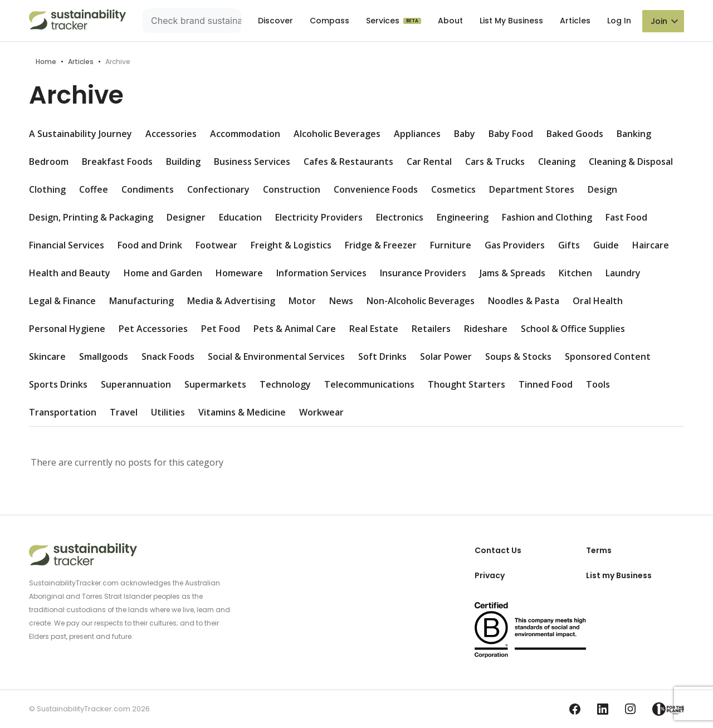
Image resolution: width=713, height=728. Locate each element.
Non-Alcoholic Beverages (421, 301)
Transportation (63, 412)
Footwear (216, 245)
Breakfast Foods (117, 162)
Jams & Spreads (512, 273)
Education (240, 217)
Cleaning (557, 162)
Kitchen (575, 273)
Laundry (623, 273)
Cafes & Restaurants (348, 162)
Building (183, 162)
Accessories (171, 134)
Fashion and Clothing (547, 217)
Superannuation (136, 384)
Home (46, 62)
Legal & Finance (62, 301)
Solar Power (446, 356)
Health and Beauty (70, 273)
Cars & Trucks (495, 162)
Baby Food (511, 134)
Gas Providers (515, 245)
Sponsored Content (608, 356)
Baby (465, 134)
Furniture (451, 245)
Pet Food (221, 329)
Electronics (400, 217)
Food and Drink (150, 245)
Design (602, 189)
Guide (606, 245)
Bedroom (49, 162)
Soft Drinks (382, 356)
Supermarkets (215, 384)
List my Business (619, 575)
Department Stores (532, 189)
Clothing (47, 189)
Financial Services (67, 245)
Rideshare (486, 329)
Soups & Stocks (518, 356)
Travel (124, 412)
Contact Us (498, 550)
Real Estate (374, 329)
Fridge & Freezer (381, 245)
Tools (598, 384)
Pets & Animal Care (295, 329)
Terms (599, 550)
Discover (275, 21)
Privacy (490, 575)
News (341, 301)
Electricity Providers (319, 217)
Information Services (321, 273)
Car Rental (429, 162)
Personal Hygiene (67, 329)
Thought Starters (467, 384)
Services (384, 21)
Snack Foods (168, 356)
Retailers (431, 329)
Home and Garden (163, 273)
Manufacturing (141, 301)
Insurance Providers (423, 273)
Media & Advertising (231, 301)
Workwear (321, 412)
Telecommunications (369, 384)
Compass (329, 21)
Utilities (168, 412)
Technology (285, 384)
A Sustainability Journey (80, 134)
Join (659, 21)
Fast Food (626, 217)
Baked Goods (575, 134)
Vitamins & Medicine (242, 412)
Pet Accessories (153, 329)
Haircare (651, 245)
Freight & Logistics (291, 245)
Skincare (47, 356)
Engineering (463, 217)
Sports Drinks (58, 384)
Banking (634, 134)
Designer (186, 217)
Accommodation (245, 134)
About (450, 21)
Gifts (569, 245)
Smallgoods (104, 356)
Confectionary (218, 189)
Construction (292, 189)
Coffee (94, 189)
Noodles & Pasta (524, 301)
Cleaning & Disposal (631, 162)
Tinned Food (546, 384)
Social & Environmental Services (276, 356)
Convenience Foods (376, 189)
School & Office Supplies (573, 329)
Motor (302, 301)
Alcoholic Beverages (337, 134)
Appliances (417, 134)
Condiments (148, 189)
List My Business (511, 21)
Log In (619, 21)
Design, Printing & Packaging (91, 217)
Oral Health (598, 301)
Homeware (239, 273)
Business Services (252, 162)
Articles (575, 21)
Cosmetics (453, 189)
